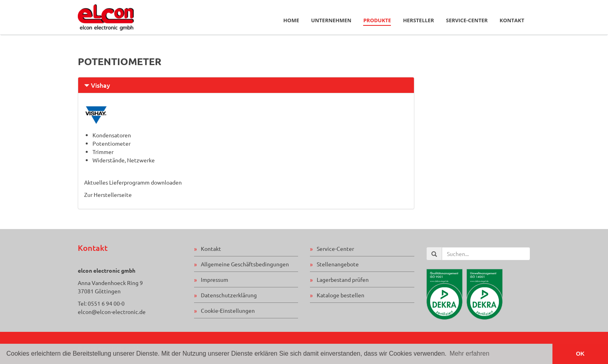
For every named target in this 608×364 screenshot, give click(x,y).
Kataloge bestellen (341, 295)
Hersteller (418, 20)
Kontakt (512, 20)
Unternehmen (331, 20)
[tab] (246, 85)
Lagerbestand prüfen (343, 279)
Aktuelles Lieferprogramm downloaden (133, 182)
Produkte (377, 20)
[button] (246, 85)
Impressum (215, 279)
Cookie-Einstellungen (228, 310)
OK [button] (580, 354)
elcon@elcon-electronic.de (112, 312)
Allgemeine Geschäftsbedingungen (245, 264)
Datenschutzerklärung (229, 295)
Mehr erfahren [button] (470, 353)
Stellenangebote (338, 264)
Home (291, 20)
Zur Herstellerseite (108, 195)
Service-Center (467, 20)
